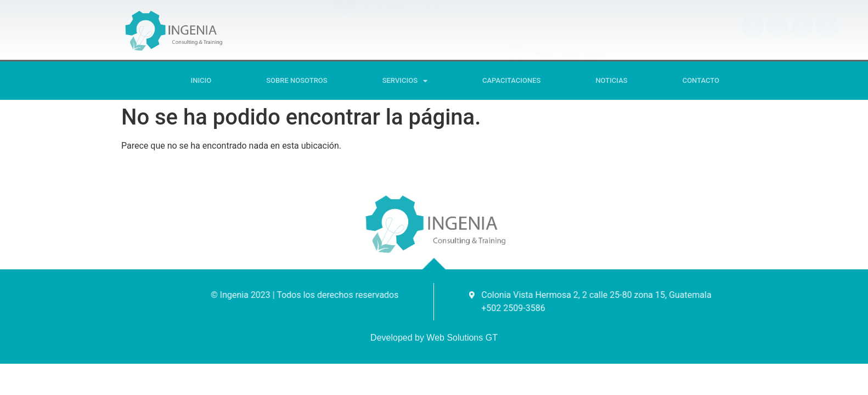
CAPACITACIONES (511, 80)
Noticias (611, 80)
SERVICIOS (405, 81)
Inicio (201, 80)
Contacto (701, 80)
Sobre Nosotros (297, 80)
